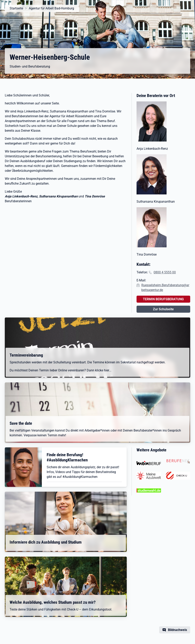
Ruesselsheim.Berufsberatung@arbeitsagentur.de (165, 288)
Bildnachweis (177, 630)
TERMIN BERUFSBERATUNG (163, 299)
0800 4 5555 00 (165, 272)
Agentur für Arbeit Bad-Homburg (51, 8)
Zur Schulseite (163, 309)
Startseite (16, 8)
